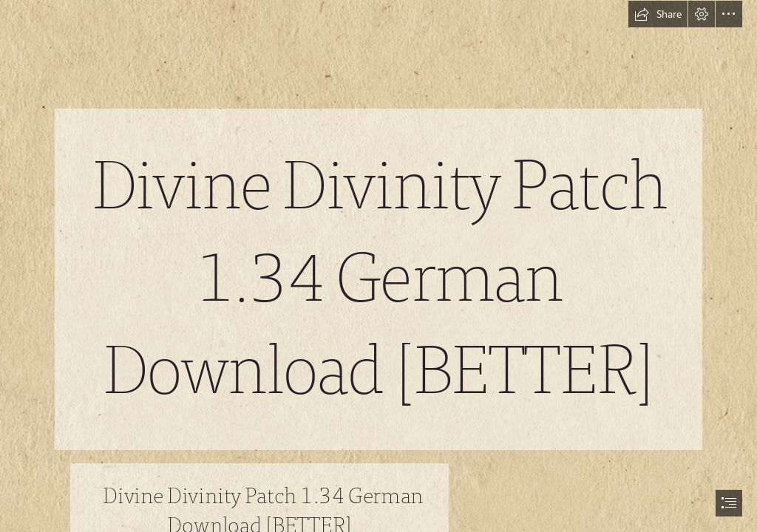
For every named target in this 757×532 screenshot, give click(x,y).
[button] (658, 14)
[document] (378, 266)
